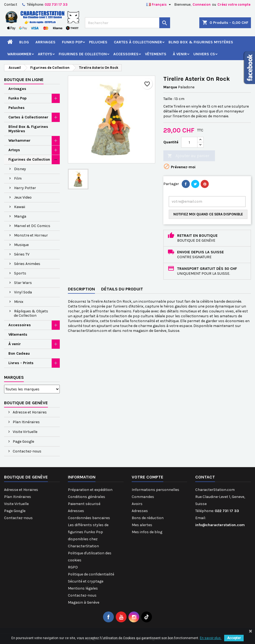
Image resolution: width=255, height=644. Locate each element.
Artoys (45, 54)
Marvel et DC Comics (32, 226)
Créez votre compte (234, 4)
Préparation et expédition (90, 490)
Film (18, 178)
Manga (20, 216)
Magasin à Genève (84, 602)
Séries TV (22, 254)
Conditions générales (87, 497)
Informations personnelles (155, 490)
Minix (19, 302)
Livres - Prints (21, 363)
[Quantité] (189, 142)
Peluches (98, 42)
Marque (170, 87)
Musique (21, 245)
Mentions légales (83, 588)
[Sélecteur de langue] (159, 5)
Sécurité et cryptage (86, 581)
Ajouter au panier (188, 156)
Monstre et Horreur (31, 235)
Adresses (76, 511)
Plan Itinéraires (26, 422)
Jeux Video (23, 197)
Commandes (143, 497)
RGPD (73, 567)
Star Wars (23, 283)
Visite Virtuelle (25, 432)
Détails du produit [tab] (122, 289)
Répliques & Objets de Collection (31, 313)
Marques (14, 377)
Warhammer (19, 54)
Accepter (234, 638)
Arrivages (45, 42)
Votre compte (148, 477)
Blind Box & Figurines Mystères (201, 42)
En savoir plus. (211, 638)
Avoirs (137, 504)
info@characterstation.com (220, 525)
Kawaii (20, 207)
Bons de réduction (148, 518)
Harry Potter (25, 188)
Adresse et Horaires (29, 412)
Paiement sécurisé (84, 504)
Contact (11, 4)
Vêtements (156, 54)
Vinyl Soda (23, 292)
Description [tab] (81, 289)
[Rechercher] (127, 23)
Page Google (23, 441)
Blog (24, 42)
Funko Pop (72, 42)
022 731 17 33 (56, 4)
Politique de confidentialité (91, 574)
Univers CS (204, 54)
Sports (20, 273)
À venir (180, 54)
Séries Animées (27, 264)
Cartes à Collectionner (138, 42)
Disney (20, 169)
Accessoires (126, 54)
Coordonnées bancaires (89, 518)
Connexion (202, 4)
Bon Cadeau (19, 353)
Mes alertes (142, 525)
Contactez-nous (27, 451)
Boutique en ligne (24, 80)
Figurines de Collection (83, 54)
